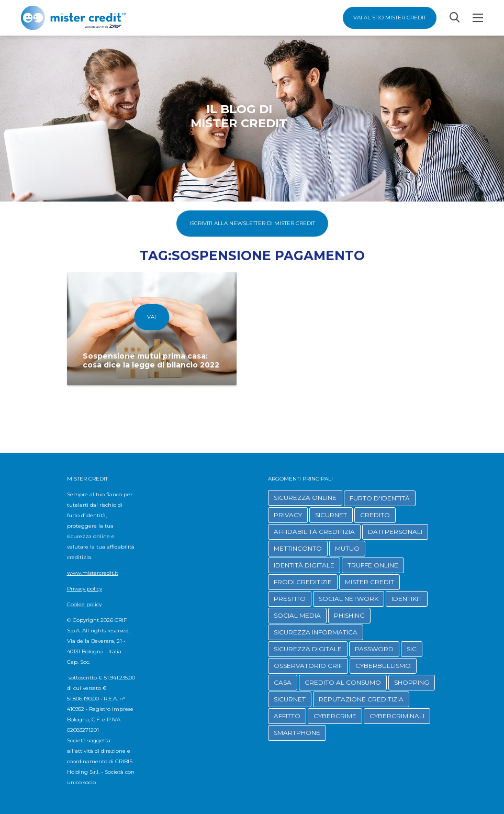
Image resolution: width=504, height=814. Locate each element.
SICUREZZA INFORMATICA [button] (316, 632)
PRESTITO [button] (290, 599)
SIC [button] (412, 649)
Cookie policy (84, 604)
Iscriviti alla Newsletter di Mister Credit (252, 223)
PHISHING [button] (349, 615)
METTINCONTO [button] (298, 548)
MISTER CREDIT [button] (369, 582)
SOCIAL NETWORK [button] (349, 599)
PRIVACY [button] (288, 515)
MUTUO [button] (347, 548)
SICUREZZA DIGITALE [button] (308, 649)
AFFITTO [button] (287, 716)
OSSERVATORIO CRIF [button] (308, 666)
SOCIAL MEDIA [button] (297, 615)
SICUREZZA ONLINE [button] (305, 498)
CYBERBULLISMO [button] (383, 666)
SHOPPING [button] (412, 682)
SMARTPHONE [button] (297, 733)
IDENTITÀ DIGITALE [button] (304, 565)
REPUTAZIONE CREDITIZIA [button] (361, 699)
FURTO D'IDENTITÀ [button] (380, 498)
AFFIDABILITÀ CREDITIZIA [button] (314, 532)
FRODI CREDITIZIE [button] (303, 582)
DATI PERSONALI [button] (395, 532)
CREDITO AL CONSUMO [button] (343, 682)
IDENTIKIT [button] (407, 599)
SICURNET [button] (331, 515)
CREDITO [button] (375, 515)
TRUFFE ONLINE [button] (373, 565)
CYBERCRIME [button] (335, 716)
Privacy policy (85, 589)
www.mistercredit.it (93, 573)
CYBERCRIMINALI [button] (397, 716)
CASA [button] (283, 682)
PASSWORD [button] (374, 649)
